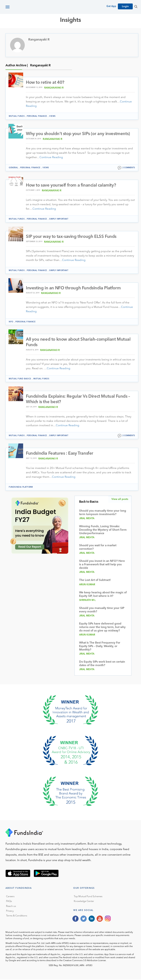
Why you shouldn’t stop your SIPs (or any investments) (78, 134)
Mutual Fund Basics (20, 379)
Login (125, 6)
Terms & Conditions (17, 916)
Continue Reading (51, 157)
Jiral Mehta (87, 519)
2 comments (129, 168)
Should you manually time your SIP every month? (102, 611)
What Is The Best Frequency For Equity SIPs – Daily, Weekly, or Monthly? (100, 647)
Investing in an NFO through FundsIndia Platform (74, 288)
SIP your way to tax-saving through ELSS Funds (71, 237)
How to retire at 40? (45, 83)
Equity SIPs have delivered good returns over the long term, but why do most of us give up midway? (102, 628)
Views (52, 116)
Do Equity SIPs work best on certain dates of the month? (102, 664)
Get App (111, 6)
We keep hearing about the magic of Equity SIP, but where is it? (103, 595)
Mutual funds (17, 116)
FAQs (9, 902)
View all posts (120, 500)
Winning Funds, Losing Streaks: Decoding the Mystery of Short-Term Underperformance (103, 531)
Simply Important (59, 219)
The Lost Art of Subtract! (95, 581)
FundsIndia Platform (21, 488)
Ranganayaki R (54, 88)
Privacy (10, 912)
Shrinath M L (87, 601)
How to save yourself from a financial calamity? (71, 186)
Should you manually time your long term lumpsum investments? (103, 513)
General (13, 168)
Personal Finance (37, 116)
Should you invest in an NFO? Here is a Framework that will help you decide (102, 565)
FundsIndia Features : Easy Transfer (60, 454)
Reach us (11, 907)
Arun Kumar (87, 585)
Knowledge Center (84, 902)
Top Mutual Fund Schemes (88, 897)
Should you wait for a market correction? (98, 548)
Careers (10, 897)
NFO (11, 322)
